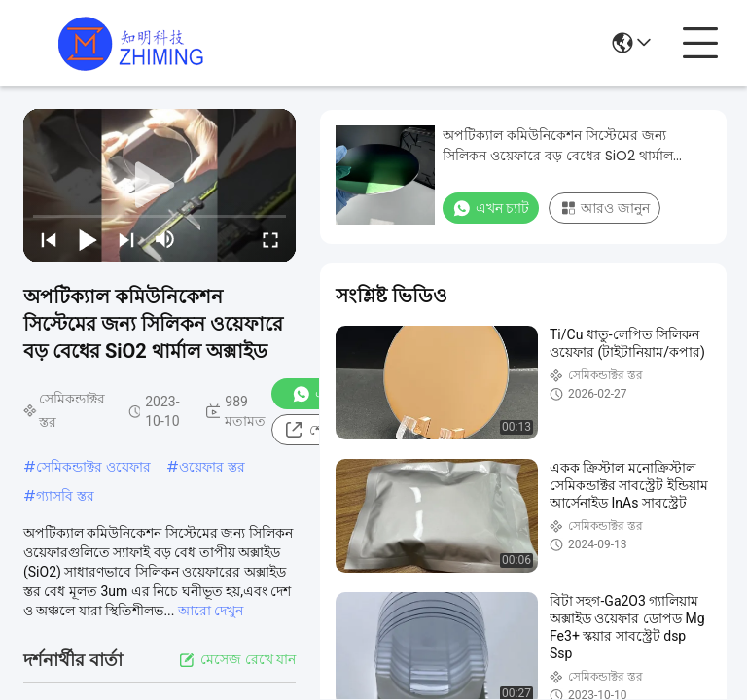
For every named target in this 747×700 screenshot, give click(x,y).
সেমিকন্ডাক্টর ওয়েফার (93, 467)
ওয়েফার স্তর (212, 467)
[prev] (49, 239)
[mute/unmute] (165, 239)
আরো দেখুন (211, 611)
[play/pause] (88, 239)
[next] (126, 239)
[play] (160, 186)
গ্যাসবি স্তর (65, 496)
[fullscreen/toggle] (270, 239)
